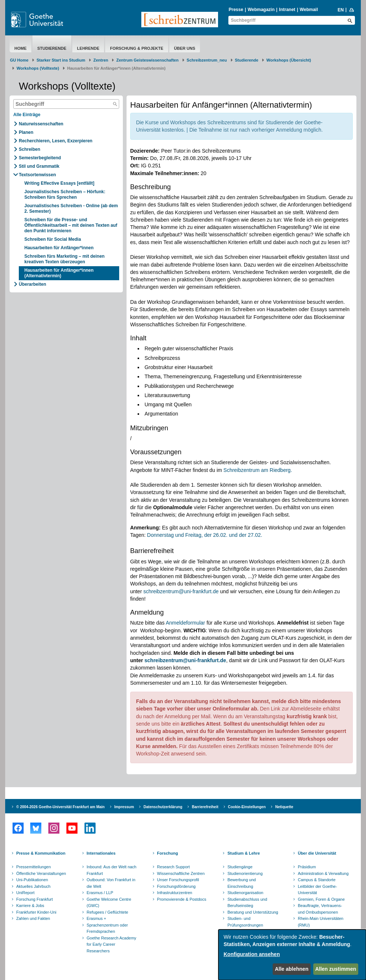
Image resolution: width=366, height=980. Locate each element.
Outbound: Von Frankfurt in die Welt (111, 883)
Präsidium (307, 867)
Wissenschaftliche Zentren (181, 873)
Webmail (309, 10)
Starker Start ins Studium (61, 60)
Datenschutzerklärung (163, 807)
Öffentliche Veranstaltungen (41, 873)
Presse (236, 10)
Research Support (174, 867)
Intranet (287, 10)
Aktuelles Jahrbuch (33, 886)
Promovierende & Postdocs (182, 899)
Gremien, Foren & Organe (321, 899)
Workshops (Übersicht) (289, 60)
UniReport (25, 893)
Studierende (52, 48)
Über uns (185, 48)
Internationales (101, 853)
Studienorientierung (245, 873)
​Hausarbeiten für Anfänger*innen (60, 248)
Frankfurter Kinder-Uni (36, 912)
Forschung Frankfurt (34, 899)
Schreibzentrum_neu (207, 60)
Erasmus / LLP (100, 893)
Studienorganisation (245, 893)
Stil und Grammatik (39, 166)
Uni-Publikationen (32, 880)
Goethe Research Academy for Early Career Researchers (112, 944)
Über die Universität (317, 853)
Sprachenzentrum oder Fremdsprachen (107, 928)
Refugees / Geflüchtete (108, 912)
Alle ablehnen (292, 969)
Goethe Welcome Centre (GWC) (109, 903)
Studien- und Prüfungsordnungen (245, 922)
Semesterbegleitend (40, 158)
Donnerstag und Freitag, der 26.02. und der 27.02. (205, 535)
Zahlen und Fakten (33, 918)
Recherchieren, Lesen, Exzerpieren (56, 141)
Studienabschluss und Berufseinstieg (247, 903)
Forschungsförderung (177, 886)
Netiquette (284, 807)
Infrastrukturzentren (175, 893)
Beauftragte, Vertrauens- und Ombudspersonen (320, 909)
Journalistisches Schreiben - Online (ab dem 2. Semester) (71, 208)
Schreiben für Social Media (53, 239)
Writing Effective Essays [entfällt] (59, 183)
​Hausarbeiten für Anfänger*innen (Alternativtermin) (59, 273)
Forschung (168, 853)
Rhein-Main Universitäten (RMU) (321, 922)
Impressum (124, 807)
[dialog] (292, 955)
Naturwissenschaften (41, 124)
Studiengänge (240, 867)
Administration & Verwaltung (323, 873)
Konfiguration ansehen (252, 954)
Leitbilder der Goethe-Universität (317, 890)
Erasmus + (96, 918)
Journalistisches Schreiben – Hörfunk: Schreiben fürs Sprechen (65, 194)
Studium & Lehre (244, 853)
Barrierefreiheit (205, 807)
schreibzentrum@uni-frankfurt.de (181, 591)
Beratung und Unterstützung (253, 912)
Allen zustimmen (336, 969)
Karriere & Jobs (30, 906)
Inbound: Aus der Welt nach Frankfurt (112, 870)
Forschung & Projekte (137, 48)
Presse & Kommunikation (41, 853)
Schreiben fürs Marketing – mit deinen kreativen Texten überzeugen (64, 259)
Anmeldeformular (185, 623)
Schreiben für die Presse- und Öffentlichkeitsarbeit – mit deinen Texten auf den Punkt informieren (71, 225)
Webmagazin (261, 10)
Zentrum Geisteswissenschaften (147, 60)
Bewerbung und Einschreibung (241, 883)
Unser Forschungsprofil (178, 880)
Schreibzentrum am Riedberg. (258, 470)
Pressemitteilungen (34, 867)
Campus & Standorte (317, 880)
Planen (26, 132)
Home (20, 48)
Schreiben (30, 149)
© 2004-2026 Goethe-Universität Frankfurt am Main (61, 807)
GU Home (19, 60)
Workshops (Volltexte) (38, 68)
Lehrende (88, 48)
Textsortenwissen (37, 175)
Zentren (101, 60)
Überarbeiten (32, 284)
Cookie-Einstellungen (247, 807)
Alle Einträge (27, 115)
